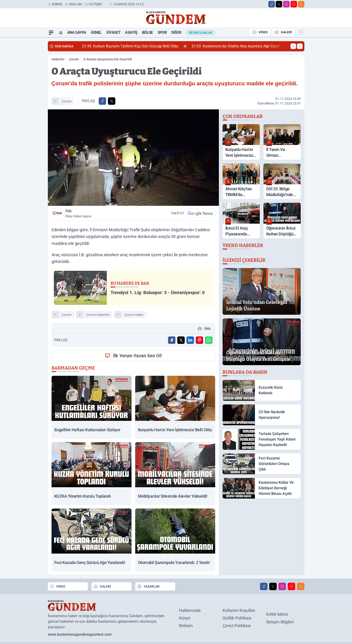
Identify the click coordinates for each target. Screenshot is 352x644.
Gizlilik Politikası (237, 618)
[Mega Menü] (51, 33)
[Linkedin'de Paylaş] (190, 340)
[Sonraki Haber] (300, 46)
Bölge (148, 32)
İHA (98, 214)
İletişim (95, 4)
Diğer (176, 32)
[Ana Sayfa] (61, 33)
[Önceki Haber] (293, 46)
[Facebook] (272, 4)
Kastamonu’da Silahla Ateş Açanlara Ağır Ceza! (240, 46)
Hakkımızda (190, 610)
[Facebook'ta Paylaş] (102, 101)
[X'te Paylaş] (112, 101)
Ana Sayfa (77, 32)
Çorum (74, 59)
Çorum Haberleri (98, 315)
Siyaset (113, 32)
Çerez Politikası (237, 626)
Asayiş (131, 32)
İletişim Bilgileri (280, 622)
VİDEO (260, 32)
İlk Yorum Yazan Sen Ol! (133, 356)
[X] (279, 4)
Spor (162, 32)
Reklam (75, 4)
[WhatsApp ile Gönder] (209, 340)
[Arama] (301, 32)
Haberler (58, 59)
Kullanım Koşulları (239, 610)
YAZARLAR (148, 586)
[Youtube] (294, 4)
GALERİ (283, 32)
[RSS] (301, 4)
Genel (96, 32)
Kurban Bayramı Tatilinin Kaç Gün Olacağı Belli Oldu (134, 46)
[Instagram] (286, 4)
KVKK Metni (277, 614)
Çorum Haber (134, 315)
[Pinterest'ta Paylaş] (199, 340)
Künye (57, 4)
